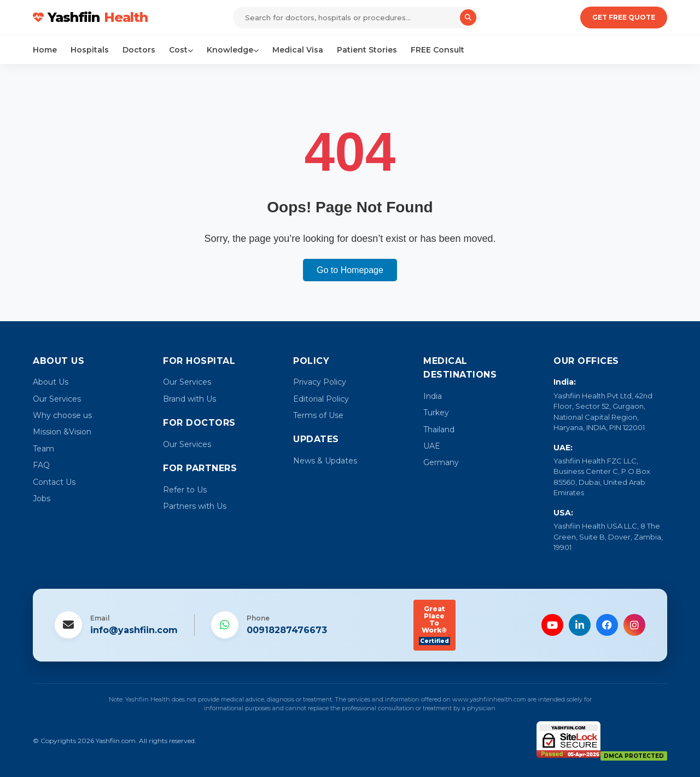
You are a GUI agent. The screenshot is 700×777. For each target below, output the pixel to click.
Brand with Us (189, 399)
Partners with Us (195, 506)
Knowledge (233, 50)
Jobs (42, 498)
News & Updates (325, 461)
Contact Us (54, 482)
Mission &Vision (62, 432)
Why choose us (62, 415)
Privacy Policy (320, 382)
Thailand (439, 430)
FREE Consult (437, 50)
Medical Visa (298, 50)
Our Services (57, 399)
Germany (441, 462)
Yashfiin (90, 18)
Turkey (436, 413)
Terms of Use (318, 415)
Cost (181, 50)
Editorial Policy (321, 399)
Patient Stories (367, 50)
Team (43, 449)
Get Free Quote (624, 17)
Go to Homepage (350, 270)
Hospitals (90, 50)
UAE (432, 446)
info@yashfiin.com (134, 630)
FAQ (41, 465)
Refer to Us (185, 490)
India (433, 396)
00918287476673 (287, 630)
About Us (51, 382)
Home (45, 50)
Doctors (139, 50)
